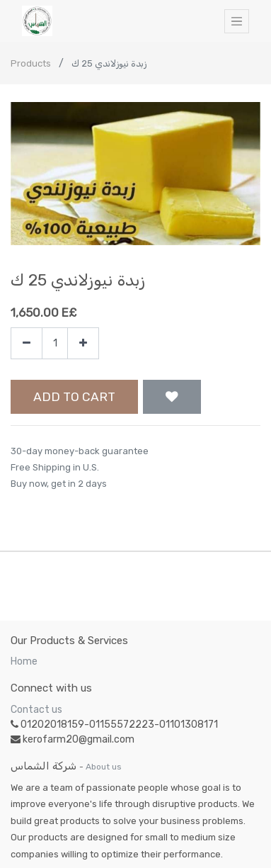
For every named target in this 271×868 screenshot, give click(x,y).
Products (31, 63)
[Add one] (83, 343)
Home (24, 661)
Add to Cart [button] (74, 397)
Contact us (36, 710)
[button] (172, 397)
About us (104, 767)
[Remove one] (27, 343)
